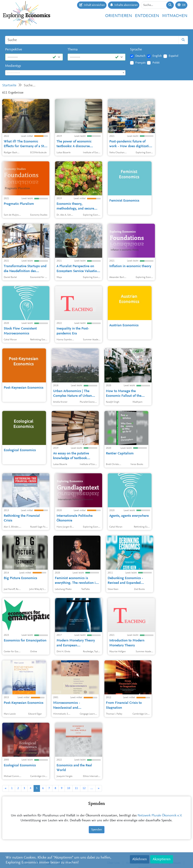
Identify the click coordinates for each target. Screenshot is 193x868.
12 (84, 788)
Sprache (136, 50)
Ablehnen (140, 859)
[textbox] (65, 73)
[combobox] (65, 73)
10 (69, 788)
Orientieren (119, 16)
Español (173, 56)
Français (140, 63)
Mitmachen (175, 16)
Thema (73, 50)
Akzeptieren (162, 859)
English (157, 56)
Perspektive (14, 50)
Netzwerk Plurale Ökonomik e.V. (160, 816)
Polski (156, 63)
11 (76, 788)
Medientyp (13, 66)
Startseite (9, 85)
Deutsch (140, 56)
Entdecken (147, 16)
